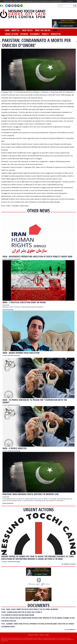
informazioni (70, 1)
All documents (70, 630)
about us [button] (16, 30)
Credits (47, 635)
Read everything (15, 259)
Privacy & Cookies (33, 635)
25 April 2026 (7, 259)
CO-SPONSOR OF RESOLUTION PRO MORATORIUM (18, 615)
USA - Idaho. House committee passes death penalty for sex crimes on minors (30, 609)
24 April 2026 (7, 405)
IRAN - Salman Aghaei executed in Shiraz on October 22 (22, 612)
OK (64, 1)
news (55, 30)
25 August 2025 (6, 562)
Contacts (42, 635)
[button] (2, 6)
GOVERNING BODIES (9, 627)
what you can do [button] (43, 30)
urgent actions (12, 34)
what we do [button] (28, 30)
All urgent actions (69, 564)
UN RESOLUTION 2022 (9, 621)
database (24, 34)
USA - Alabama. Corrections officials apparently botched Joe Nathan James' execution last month (38, 624)
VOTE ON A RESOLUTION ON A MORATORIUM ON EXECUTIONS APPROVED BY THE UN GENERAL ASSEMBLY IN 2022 (38, 618)
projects (45, 34)
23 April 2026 (6, 497)
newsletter (56, 34)
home (7, 30)
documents (35, 34)
